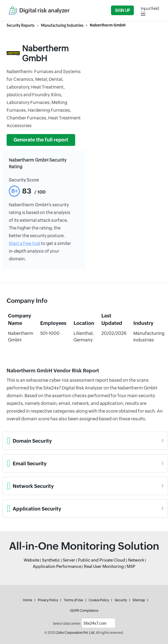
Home (28, 600)
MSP (131, 566)
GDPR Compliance (84, 611)
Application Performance (57, 566)
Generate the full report (41, 140)
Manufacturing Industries (62, 25)
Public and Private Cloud (102, 560)
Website (31, 560)
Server (69, 560)
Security (121, 600)
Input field (150, 8)
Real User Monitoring (104, 566)
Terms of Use (73, 600)
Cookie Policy (99, 600)
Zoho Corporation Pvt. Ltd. (76, 633)
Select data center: (67, 624)
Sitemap (139, 600)
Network (136, 560)
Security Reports (21, 25)
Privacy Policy (48, 600)
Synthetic (51, 560)
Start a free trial (25, 243)
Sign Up (122, 10)
